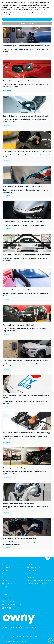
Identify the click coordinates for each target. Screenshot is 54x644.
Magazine (5, 580)
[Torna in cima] (48, 557)
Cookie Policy (32, 574)
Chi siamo (5, 571)
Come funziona (7, 567)
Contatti (4, 587)
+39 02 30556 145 (8, 601)
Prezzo (4, 574)
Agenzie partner (7, 584)
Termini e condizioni (34, 567)
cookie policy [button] (44, 6)
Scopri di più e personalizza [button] (27, 23)
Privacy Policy (32, 571)
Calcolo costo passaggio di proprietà (39, 580)
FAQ (3, 577)
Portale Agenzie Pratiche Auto (37, 584)
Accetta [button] (27, 19)
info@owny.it (6, 598)
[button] (52, 3)
